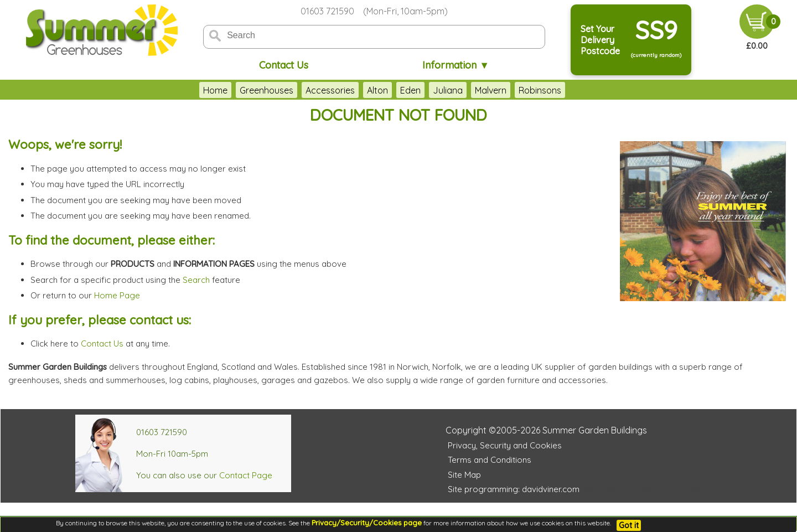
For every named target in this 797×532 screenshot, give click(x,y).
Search (196, 280)
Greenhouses (266, 90)
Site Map (464, 475)
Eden (410, 90)
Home (215, 90)
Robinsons (540, 90)
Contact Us (284, 65)
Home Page (117, 295)
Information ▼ (456, 65)
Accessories (330, 90)
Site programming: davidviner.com (514, 489)
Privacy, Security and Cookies (505, 445)
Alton (377, 90)
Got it (629, 525)
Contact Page (246, 475)
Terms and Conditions (490, 460)
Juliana (448, 90)
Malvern (491, 90)
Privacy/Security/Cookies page (367, 523)
